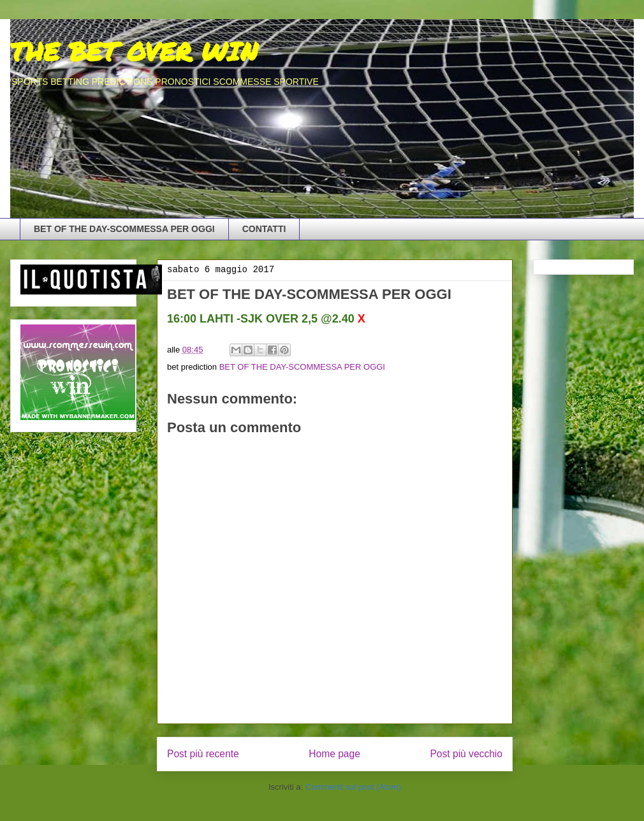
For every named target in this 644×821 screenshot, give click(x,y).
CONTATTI (264, 229)
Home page (334, 754)
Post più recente (203, 754)
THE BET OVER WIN (134, 51)
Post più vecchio (466, 754)
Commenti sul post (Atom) (353, 787)
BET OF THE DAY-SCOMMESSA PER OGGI (124, 229)
